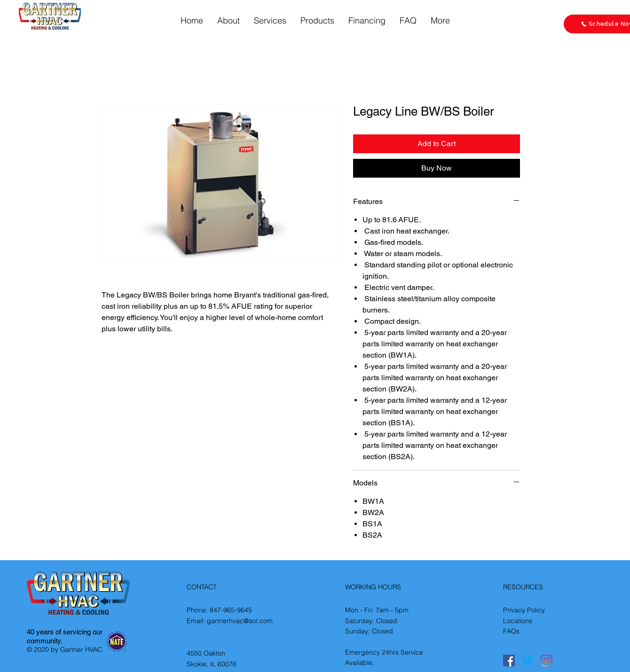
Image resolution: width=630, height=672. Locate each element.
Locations (518, 621)
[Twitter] (528, 660)
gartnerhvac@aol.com (240, 621)
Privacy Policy (524, 610)
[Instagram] (547, 660)
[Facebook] (509, 660)
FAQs (511, 631)
